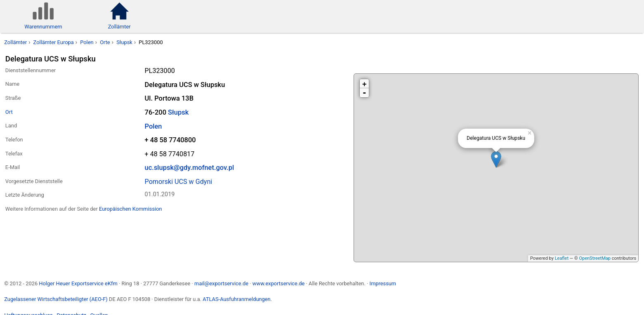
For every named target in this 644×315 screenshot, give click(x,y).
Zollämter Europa (54, 42)
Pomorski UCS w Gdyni (179, 182)
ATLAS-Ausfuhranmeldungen (236, 299)
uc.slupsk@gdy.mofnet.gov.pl (190, 168)
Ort (9, 112)
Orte (105, 42)
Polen (87, 42)
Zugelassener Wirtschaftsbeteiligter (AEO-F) (56, 299)
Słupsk (124, 42)
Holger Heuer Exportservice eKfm (78, 283)
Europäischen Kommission (131, 209)
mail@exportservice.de (221, 283)
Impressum (383, 283)
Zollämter (15, 42)
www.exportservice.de (279, 283)
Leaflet (562, 258)
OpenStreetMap (594, 258)
